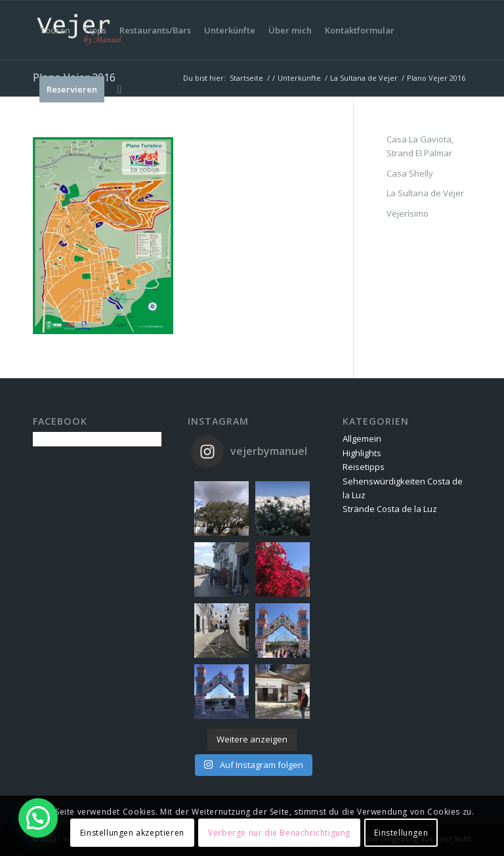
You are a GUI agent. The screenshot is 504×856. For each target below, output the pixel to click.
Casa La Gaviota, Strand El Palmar (420, 146)
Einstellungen (401, 833)
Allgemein (362, 439)
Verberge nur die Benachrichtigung (279, 833)
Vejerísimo (408, 213)
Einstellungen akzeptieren (132, 833)
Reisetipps (364, 467)
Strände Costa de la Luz (390, 509)
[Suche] (119, 89)
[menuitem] (55, 30)
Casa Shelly (410, 173)
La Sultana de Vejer (425, 193)
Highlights (362, 453)
